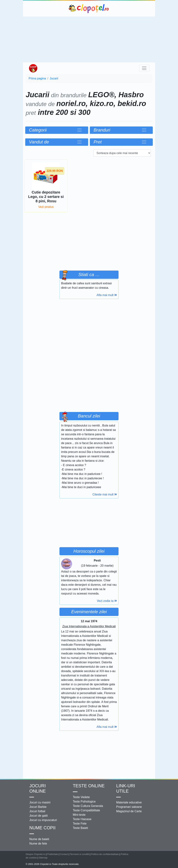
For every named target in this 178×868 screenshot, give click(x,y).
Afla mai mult (107, 295)
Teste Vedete (81, 797)
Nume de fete (38, 844)
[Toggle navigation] (144, 68)
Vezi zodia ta (107, 601)
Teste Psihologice (84, 802)
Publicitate (53, 854)
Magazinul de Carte (129, 811)
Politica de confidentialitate (105, 854)
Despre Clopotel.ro (36, 854)
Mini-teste (79, 815)
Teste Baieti (80, 828)
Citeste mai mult (105, 494)
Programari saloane (129, 807)
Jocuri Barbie (38, 807)
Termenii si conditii (80, 854)
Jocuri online (38, 788)
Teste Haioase (82, 819)
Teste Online (89, 786)
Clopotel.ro (89, 9)
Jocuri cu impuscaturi (43, 820)
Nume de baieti (39, 839)
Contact (64, 854)
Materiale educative (129, 802)
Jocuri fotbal (37, 811)
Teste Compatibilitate (87, 810)
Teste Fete (80, 824)
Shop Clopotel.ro (33, 68)
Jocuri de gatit (39, 816)
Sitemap (43, 858)
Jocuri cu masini (40, 802)
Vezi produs (46, 207)
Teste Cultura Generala (88, 806)
